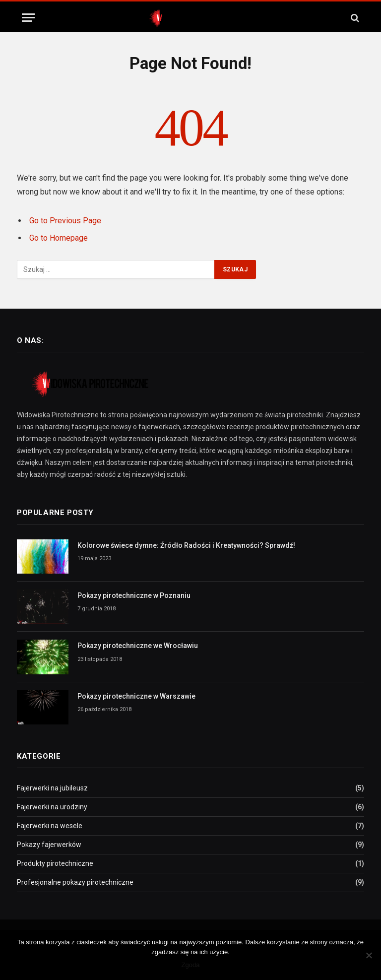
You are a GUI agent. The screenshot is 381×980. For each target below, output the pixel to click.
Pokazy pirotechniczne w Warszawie (136, 696)
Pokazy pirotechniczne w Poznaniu (134, 595)
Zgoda (191, 965)
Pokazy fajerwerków (49, 845)
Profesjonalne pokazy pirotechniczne (75, 882)
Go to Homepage (59, 238)
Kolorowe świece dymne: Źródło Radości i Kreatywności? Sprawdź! (186, 545)
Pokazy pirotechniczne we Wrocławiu (138, 646)
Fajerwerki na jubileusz (52, 788)
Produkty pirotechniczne (55, 863)
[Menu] (28, 18)
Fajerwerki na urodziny (52, 807)
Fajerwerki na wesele (50, 826)
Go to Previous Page (65, 221)
